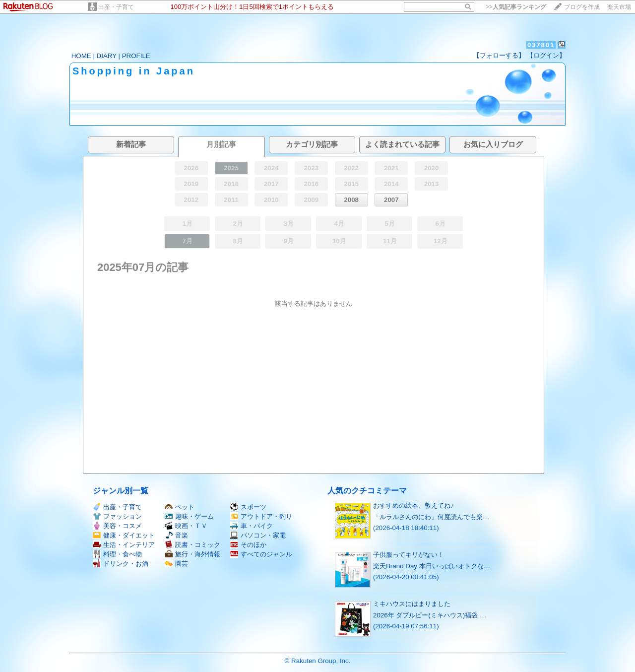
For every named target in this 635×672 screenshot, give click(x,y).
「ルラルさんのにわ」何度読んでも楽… (431, 517)
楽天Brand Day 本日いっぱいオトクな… (432, 566)
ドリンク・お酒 (121, 564)
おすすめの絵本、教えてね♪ (413, 505)
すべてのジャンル (261, 554)
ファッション (117, 516)
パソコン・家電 (258, 535)
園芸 (176, 564)
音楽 (176, 535)
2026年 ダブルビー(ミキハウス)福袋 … (430, 615)
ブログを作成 (582, 7)
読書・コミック (192, 545)
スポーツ (248, 507)
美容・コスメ (117, 526)
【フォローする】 (499, 55)
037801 (541, 45)
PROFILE (136, 56)
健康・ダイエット (124, 535)
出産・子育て (116, 7)
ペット (180, 507)
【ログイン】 (546, 55)
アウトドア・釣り (261, 516)
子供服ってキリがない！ (409, 555)
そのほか (248, 545)
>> (516, 7)
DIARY (107, 56)
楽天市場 (619, 7)
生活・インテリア (124, 545)
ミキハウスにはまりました (412, 604)
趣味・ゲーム (189, 516)
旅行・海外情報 (192, 554)
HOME (81, 56)
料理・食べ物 (117, 554)
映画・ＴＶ (186, 526)
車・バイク (252, 526)
